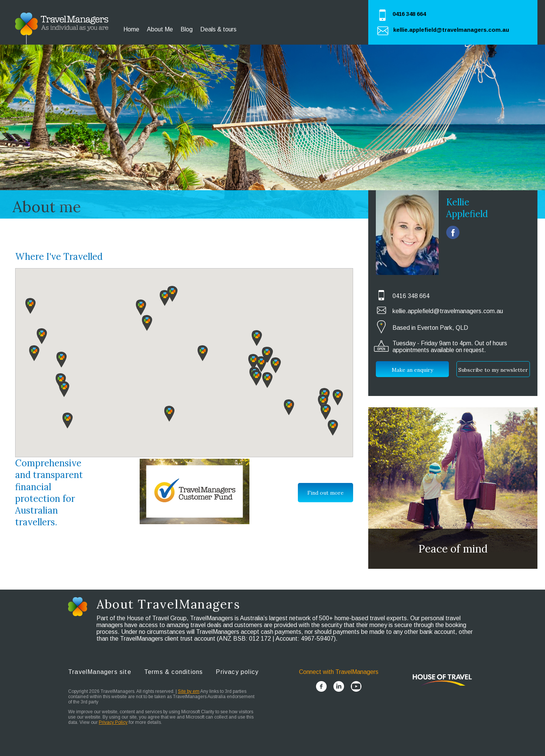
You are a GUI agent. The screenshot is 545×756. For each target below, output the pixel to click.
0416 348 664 (409, 14)
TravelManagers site (100, 672)
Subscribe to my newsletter (493, 370)
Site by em (189, 691)
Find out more (325, 493)
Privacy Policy (113, 722)
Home (131, 29)
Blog (187, 29)
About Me (160, 29)
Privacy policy (237, 672)
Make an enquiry (412, 370)
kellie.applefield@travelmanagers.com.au (451, 30)
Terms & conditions (174, 672)
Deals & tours (218, 29)
